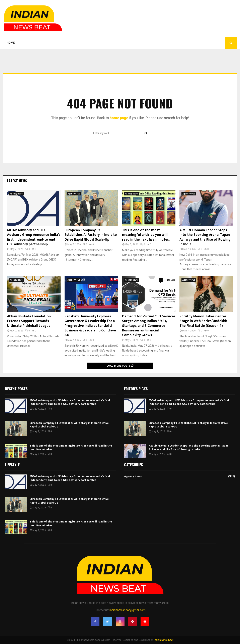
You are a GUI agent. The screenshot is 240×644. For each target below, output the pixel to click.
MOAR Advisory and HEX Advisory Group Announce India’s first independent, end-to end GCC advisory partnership (34, 237)
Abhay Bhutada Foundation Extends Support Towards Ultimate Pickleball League (29, 321)
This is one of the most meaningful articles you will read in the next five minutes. (146, 235)
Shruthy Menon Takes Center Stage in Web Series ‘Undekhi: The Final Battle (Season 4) (203, 321)
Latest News (17, 181)
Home (11, 43)
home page (119, 118)
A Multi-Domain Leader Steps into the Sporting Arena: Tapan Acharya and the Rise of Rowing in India (205, 237)
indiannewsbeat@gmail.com (128, 610)
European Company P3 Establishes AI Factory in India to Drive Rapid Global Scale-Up (91, 235)
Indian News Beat (164, 640)
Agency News (16, 194)
